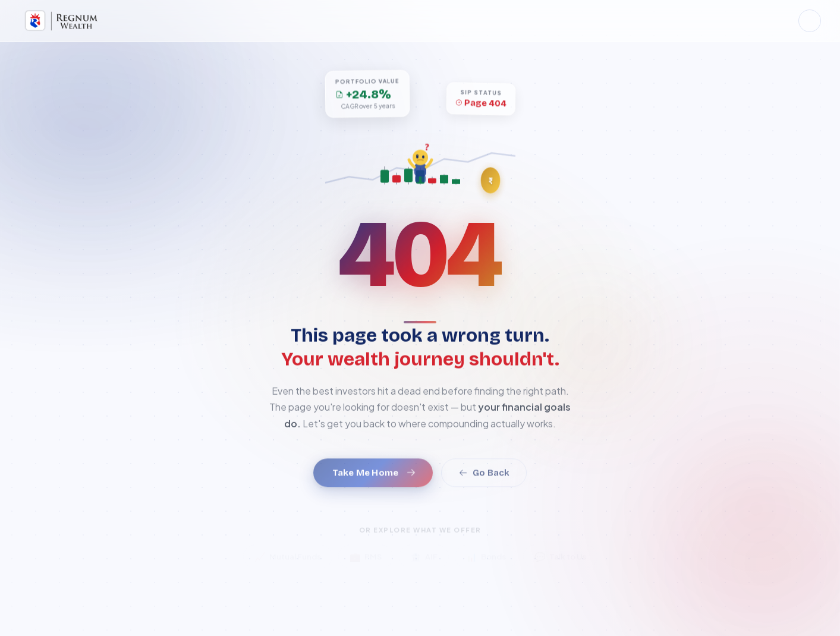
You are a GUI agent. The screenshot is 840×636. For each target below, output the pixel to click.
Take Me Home (374, 480)
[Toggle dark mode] (810, 21)
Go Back (484, 480)
